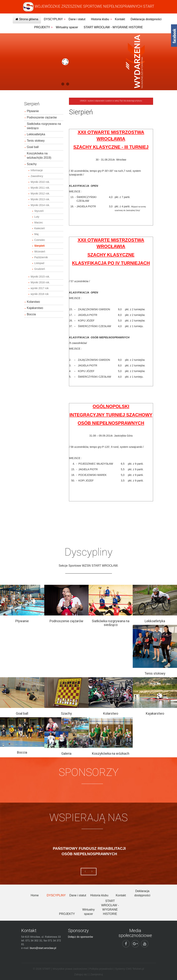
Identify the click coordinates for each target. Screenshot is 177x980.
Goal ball (33, 147)
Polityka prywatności (101, 969)
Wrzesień (40, 252)
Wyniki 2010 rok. (40, 182)
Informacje (37, 170)
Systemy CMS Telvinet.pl (130, 969)
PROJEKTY (42, 27)
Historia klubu (100, 19)
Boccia (31, 314)
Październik (41, 257)
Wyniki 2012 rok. (40, 193)
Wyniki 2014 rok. (40, 205)
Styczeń (39, 211)
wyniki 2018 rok (40, 294)
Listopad (39, 263)
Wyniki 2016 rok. (40, 282)
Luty (37, 217)
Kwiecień (40, 228)
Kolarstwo (33, 302)
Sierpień (40, 246)
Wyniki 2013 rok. (40, 199)
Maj (37, 234)
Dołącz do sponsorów (81, 937)
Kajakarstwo (35, 308)
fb (174, 36)
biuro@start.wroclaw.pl (43, 948)
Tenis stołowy (36, 141)
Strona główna (27, 19)
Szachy (32, 164)
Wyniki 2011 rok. (40, 188)
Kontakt (120, 19)
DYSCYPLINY (53, 19)
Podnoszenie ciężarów (42, 117)
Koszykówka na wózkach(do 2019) (39, 156)
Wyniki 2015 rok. (40, 277)
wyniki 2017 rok (40, 288)
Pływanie (33, 111)
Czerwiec (40, 240)
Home (35, 895)
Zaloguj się (81, 974)
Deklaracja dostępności (146, 19)
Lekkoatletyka (36, 134)
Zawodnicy (37, 176)
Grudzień (40, 269)
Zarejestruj (97, 974)
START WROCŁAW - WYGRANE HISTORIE (113, 27)
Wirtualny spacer (67, 27)
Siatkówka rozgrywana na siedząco (44, 126)
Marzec (39, 222)
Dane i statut (77, 19)
